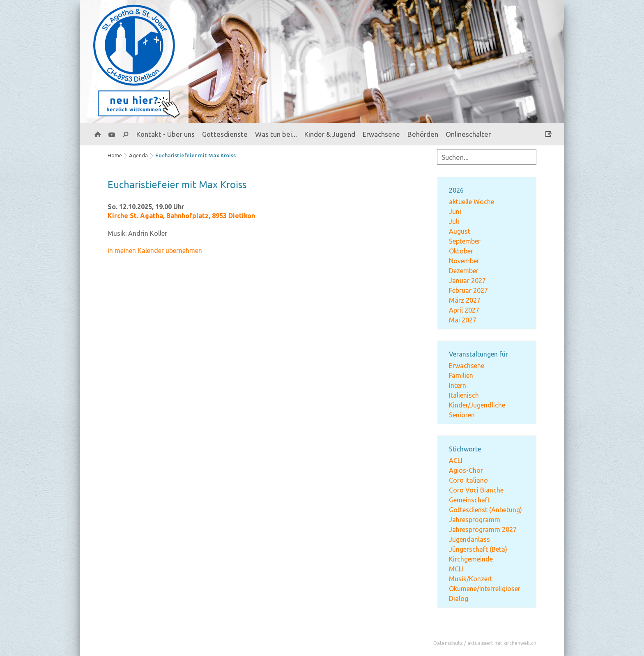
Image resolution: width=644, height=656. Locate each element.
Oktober (461, 251)
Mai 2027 (463, 320)
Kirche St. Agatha (181, 216)
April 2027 (464, 310)
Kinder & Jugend (330, 134)
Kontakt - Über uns (166, 134)
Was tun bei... (276, 134)
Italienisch (464, 395)
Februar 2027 (468, 290)
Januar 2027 (467, 281)
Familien (461, 375)
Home (115, 155)
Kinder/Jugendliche (477, 405)
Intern (458, 385)
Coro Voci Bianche (476, 490)
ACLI (456, 460)
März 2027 (465, 300)
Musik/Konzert (471, 579)
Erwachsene (381, 134)
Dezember (464, 271)
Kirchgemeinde (471, 559)
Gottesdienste (225, 134)
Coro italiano (468, 480)
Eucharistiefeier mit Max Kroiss (195, 155)
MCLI (456, 569)
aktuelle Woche (471, 202)
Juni (455, 212)
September (465, 241)
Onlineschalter (468, 134)
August (460, 231)
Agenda (138, 155)
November (464, 261)
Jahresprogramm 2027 (483, 529)
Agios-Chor (466, 470)
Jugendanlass (469, 539)
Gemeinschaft (469, 500)
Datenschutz (448, 643)
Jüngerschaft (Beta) (478, 549)
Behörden (423, 134)
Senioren (462, 415)
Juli (454, 221)
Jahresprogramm (475, 520)
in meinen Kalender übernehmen (155, 251)
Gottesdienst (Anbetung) (485, 510)
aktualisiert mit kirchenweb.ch (502, 643)
